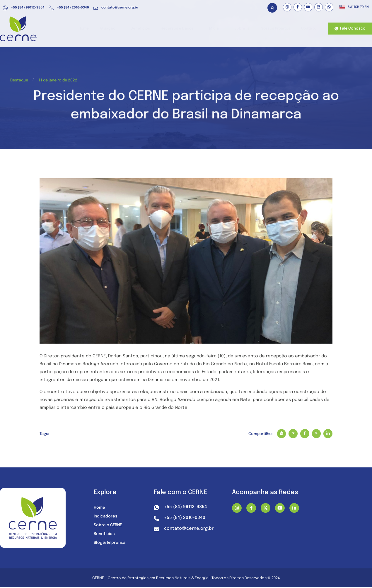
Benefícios (147, 29)
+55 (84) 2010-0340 (69, 8)
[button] (272, 8)
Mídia (220, 29)
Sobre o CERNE (109, 526)
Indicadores (106, 517)
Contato (308, 29)
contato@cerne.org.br (116, 8)
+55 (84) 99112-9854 (24, 8)
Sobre (244, 29)
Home (93, 29)
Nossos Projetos (276, 29)
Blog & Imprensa (111, 543)
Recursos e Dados (185, 29)
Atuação (118, 29)
